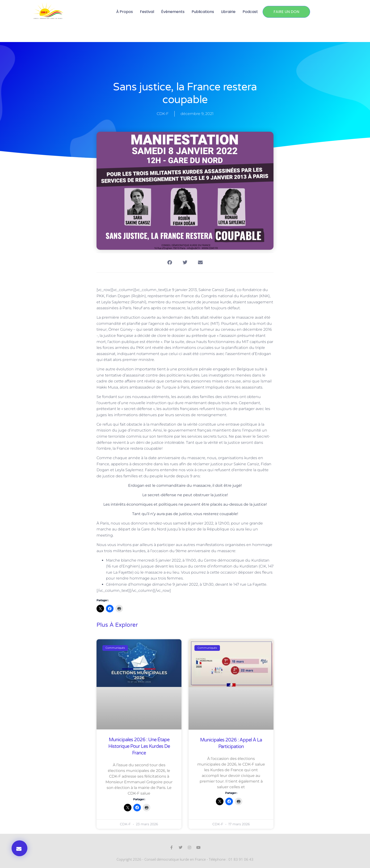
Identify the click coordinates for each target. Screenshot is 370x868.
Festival (147, 12)
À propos (124, 12)
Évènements (173, 12)
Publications (203, 12)
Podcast (250, 12)
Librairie (228, 12)
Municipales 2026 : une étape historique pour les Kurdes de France (139, 746)
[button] (19, 848)
